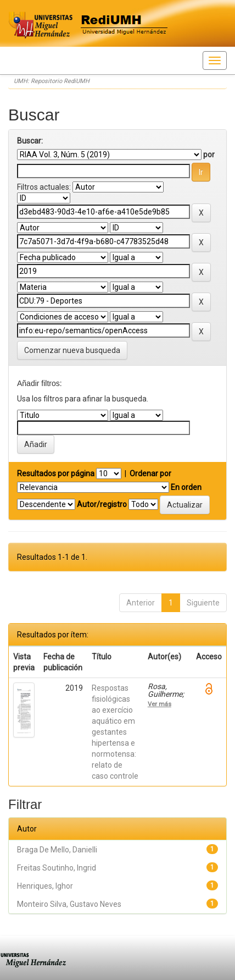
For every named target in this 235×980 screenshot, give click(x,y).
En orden (186, 487)
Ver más (160, 704)
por (209, 155)
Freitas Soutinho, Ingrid (57, 868)
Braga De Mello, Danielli (57, 850)
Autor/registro (102, 504)
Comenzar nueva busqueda (72, 350)
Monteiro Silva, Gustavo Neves (69, 904)
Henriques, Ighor (45, 886)
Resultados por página (56, 474)
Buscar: (30, 141)
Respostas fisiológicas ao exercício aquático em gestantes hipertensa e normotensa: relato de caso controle (115, 732)
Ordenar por (150, 474)
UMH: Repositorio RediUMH (52, 81)
